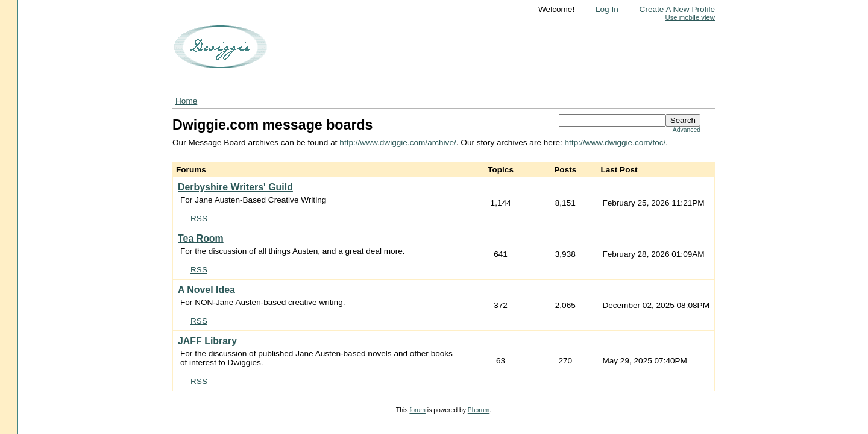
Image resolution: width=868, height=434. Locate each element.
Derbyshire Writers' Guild (235, 187)
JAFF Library (207, 341)
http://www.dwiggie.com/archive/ (398, 143)
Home (186, 101)
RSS (199, 219)
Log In (607, 9)
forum (417, 410)
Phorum (479, 410)
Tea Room (201, 238)
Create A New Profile (677, 9)
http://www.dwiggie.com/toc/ (615, 143)
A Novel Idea (206, 290)
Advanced (687, 130)
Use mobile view (690, 17)
